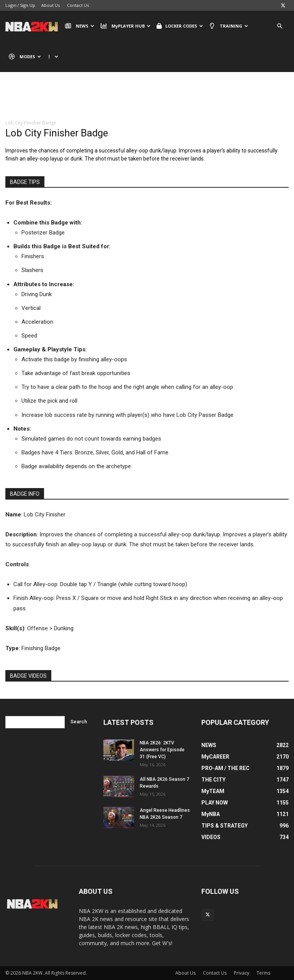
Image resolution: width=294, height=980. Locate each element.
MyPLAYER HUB (125, 26)
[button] (279, 26)
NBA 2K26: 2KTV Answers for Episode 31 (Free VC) (162, 750)
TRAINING (229, 26)
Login (11, 5)
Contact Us (78, 5)
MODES (25, 57)
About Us (51, 5)
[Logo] (33, 26)
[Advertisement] (147, 102)
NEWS (80, 26)
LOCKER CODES (180, 26)
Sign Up (28, 5)
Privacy (242, 973)
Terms (263, 973)
